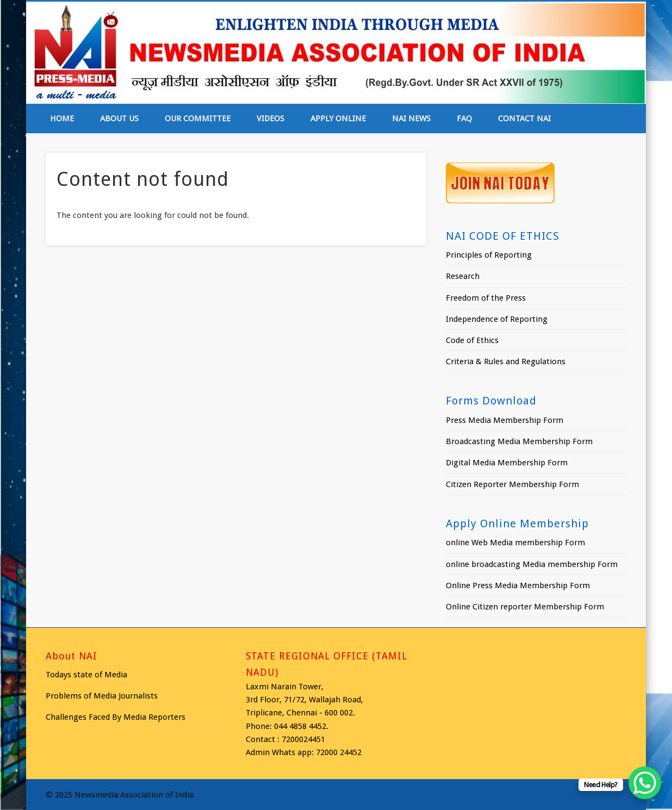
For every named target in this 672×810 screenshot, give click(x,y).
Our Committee (198, 119)
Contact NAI (524, 119)
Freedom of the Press (486, 298)
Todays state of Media (86, 675)
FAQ (464, 119)
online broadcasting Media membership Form (532, 564)
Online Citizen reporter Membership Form (525, 607)
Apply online (338, 119)
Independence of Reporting (497, 319)
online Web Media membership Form (515, 543)
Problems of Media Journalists (102, 696)
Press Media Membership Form (505, 420)
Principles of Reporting (489, 255)
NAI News (411, 119)
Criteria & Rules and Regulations (506, 362)
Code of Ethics (472, 340)
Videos (270, 119)
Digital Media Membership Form (507, 463)
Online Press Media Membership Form (518, 585)
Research (463, 276)
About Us (119, 119)
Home (62, 119)
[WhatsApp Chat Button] (645, 783)
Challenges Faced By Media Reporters (116, 717)
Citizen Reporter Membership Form (512, 484)
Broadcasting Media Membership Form (519, 441)
